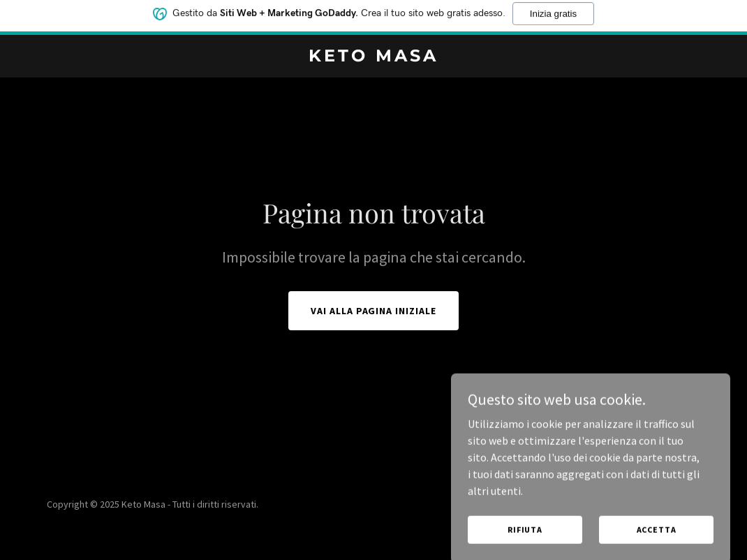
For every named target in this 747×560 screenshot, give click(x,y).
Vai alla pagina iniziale (374, 311)
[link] (374, 57)
